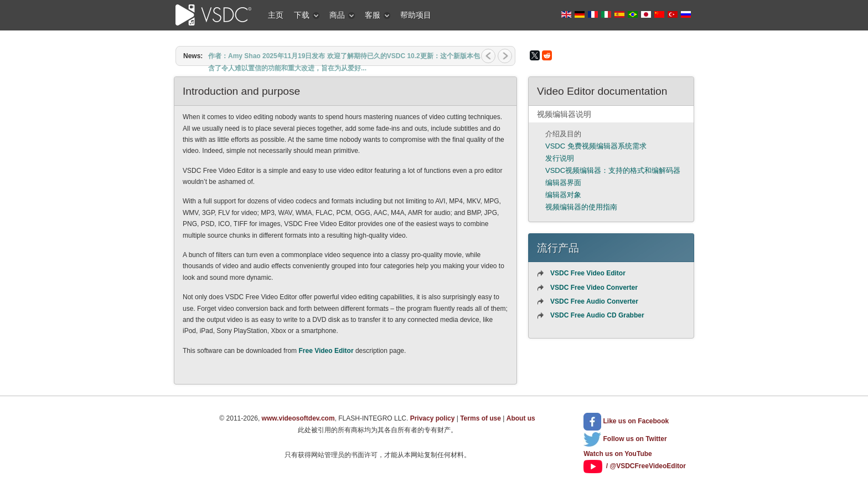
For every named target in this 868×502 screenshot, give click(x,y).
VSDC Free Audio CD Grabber (597, 315)
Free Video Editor (326, 351)
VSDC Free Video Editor (588, 273)
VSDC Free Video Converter (594, 288)
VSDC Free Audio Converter (594, 301)
